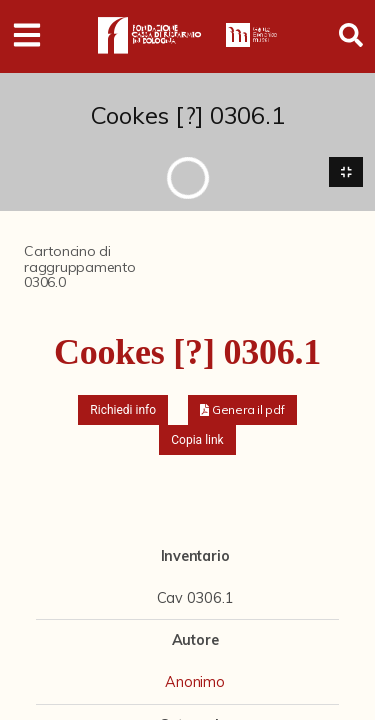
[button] (242, 410)
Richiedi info (123, 410)
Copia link (197, 440)
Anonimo (194, 682)
